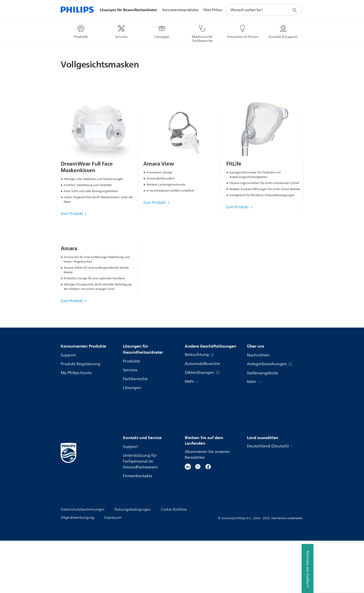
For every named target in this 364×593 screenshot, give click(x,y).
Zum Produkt (72, 214)
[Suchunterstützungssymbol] (294, 10)
